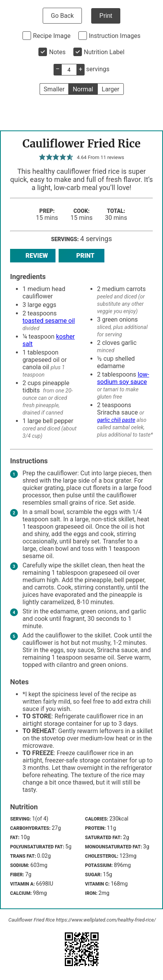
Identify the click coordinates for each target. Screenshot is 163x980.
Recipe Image (52, 36)
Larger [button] (110, 89)
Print (106, 16)
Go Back (62, 16)
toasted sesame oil (49, 321)
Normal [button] (83, 89)
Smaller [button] (54, 89)
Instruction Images (115, 36)
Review (33, 256)
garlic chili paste (116, 420)
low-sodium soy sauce (123, 378)
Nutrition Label (104, 52)
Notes (57, 52)
